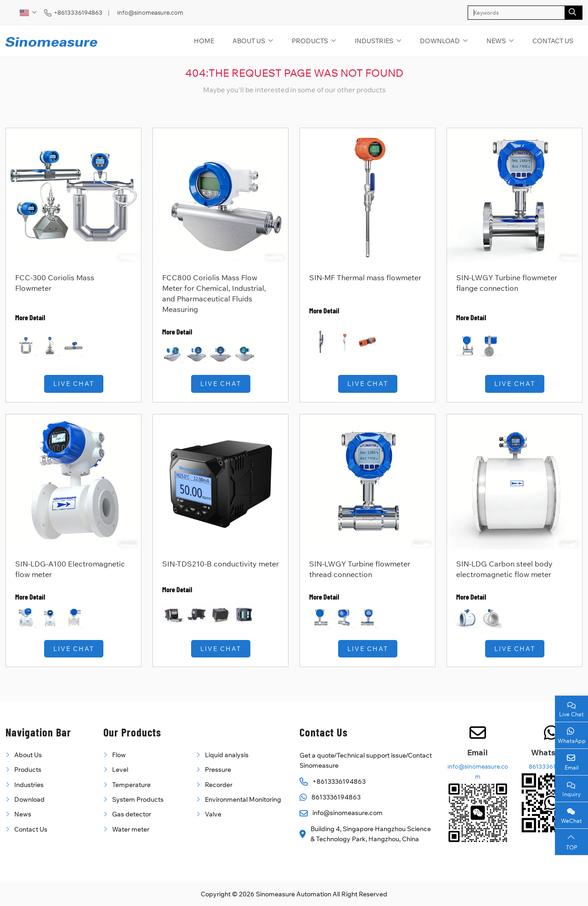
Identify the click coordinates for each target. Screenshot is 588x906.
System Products (138, 799)
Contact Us (553, 41)
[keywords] (516, 13)
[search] (574, 13)
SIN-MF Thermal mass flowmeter (365, 277)
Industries (374, 41)
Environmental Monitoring (243, 799)
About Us (249, 41)
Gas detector (132, 814)
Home (204, 41)
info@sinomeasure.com (150, 13)
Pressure (218, 770)
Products (310, 41)
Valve (213, 814)
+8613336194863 (78, 13)
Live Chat (74, 384)
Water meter (131, 829)
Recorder (219, 785)
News (496, 41)
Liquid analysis (227, 755)
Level (120, 770)
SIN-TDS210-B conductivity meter (220, 564)
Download (440, 41)
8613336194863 (336, 797)
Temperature (131, 785)
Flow (119, 755)
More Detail (30, 317)
